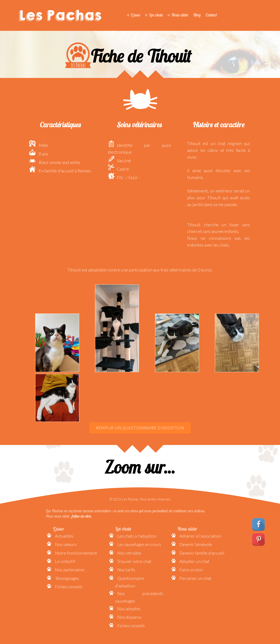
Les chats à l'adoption (137, 536)
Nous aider (180, 15)
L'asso (135, 15)
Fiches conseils (69, 587)
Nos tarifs (126, 570)
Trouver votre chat (134, 561)
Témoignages (67, 578)
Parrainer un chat (195, 578)
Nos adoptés (129, 609)
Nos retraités (129, 553)
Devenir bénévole (196, 544)
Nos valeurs (66, 544)
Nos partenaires (70, 570)
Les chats (156, 15)
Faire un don (191, 570)
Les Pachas (60, 15)
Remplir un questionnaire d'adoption (140, 428)
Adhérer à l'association (200, 536)
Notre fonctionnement (76, 553)
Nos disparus (129, 617)
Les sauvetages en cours (139, 544)
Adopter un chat (194, 561)
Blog (197, 15)
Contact (211, 15)
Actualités (64, 536)
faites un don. (82, 516)
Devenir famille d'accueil (202, 553)
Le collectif (65, 561)
